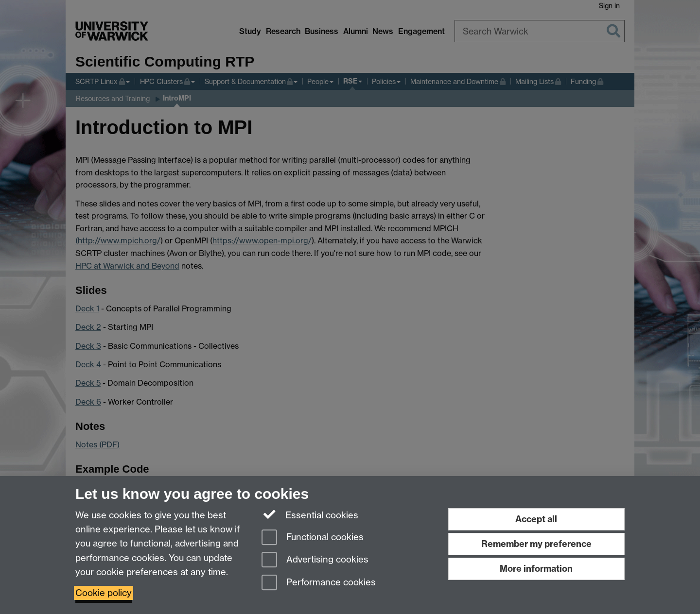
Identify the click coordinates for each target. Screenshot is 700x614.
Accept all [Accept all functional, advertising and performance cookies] (536, 519)
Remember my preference (536, 544)
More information (536, 569)
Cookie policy (104, 593)
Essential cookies (310, 514)
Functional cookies (313, 538)
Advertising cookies (315, 560)
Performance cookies (319, 583)
